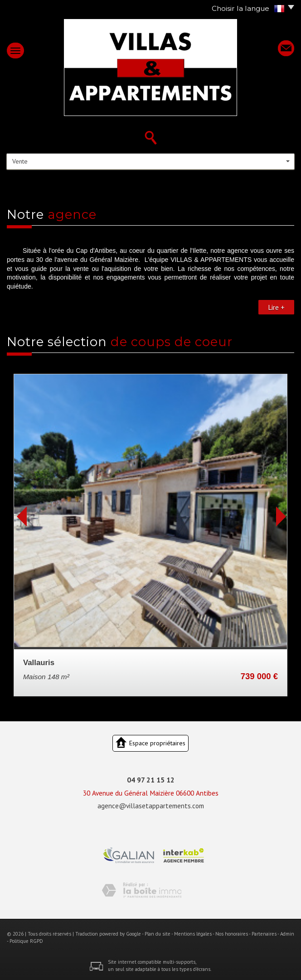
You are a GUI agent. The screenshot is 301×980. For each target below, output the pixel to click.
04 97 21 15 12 (151, 780)
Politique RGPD (26, 941)
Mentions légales (193, 934)
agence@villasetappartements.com (151, 806)
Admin (287, 934)
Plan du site (158, 934)
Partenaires (264, 934)
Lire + (276, 307)
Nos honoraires (232, 934)
